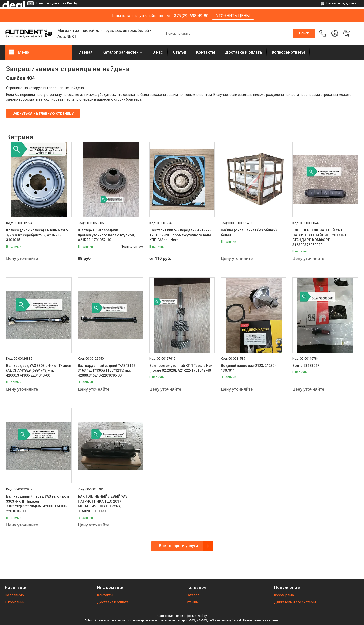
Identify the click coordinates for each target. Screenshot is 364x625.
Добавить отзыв (347, 33)
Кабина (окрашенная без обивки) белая (249, 233)
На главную (14, 595)
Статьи (180, 52)
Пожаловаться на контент (262, 620)
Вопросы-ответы (288, 52)
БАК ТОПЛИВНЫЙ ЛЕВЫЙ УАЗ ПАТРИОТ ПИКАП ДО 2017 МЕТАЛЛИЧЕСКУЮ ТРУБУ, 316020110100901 (103, 504)
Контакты (206, 52)
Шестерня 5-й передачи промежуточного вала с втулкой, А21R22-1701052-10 (106, 235)
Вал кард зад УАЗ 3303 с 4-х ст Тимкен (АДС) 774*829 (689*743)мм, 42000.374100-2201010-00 (39, 371)
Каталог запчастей (121, 52)
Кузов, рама (284, 595)
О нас (158, 52)
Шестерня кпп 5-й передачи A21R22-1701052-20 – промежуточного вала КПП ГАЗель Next (180, 235)
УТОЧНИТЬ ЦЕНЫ (233, 16)
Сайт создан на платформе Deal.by (182, 616)
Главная (85, 52)
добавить (352, 3)
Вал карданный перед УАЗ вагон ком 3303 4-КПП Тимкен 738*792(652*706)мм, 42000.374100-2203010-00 (38, 504)
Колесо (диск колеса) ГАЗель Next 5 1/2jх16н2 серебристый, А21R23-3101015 (37, 235)
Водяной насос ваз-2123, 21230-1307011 (248, 368)
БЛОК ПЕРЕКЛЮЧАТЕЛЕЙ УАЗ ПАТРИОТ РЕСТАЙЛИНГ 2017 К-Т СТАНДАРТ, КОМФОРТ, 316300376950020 (319, 237)
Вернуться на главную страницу (43, 113)
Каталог (192, 595)
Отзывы (192, 602)
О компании (15, 602)
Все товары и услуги (178, 546)
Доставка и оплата (243, 52)
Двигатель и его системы (295, 602)
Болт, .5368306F (306, 366)
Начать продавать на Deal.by (57, 3)
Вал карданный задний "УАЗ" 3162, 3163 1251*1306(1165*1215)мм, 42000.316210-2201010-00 (107, 371)
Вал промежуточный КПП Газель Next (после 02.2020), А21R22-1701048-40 (181, 368)
